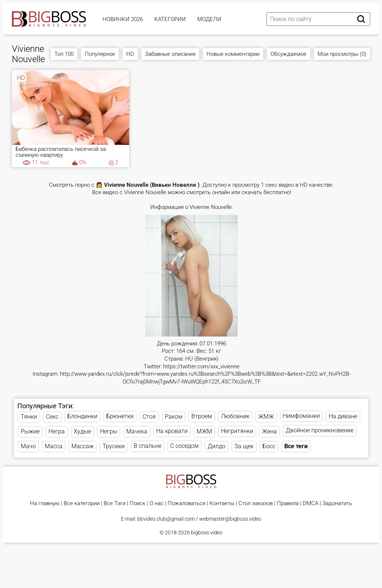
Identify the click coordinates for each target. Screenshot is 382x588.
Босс (269, 446)
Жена (269, 431)
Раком (174, 417)
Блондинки (82, 416)
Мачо (28, 446)
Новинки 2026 (123, 19)
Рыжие (30, 431)
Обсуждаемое (289, 54)
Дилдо (217, 446)
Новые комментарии (233, 54)
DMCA (311, 503)
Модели (209, 19)
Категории (170, 19)
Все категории (82, 503)
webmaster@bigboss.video (230, 519)
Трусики (114, 446)
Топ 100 (64, 54)
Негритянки (237, 431)
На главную (45, 503)
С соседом (185, 446)
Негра (57, 431)
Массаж (83, 446)
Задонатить (337, 503)
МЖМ (204, 431)
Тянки (29, 417)
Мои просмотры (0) (342, 54)
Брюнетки (120, 416)
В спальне (148, 446)
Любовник (235, 416)
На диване (343, 416)
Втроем (202, 416)
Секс (52, 417)
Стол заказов (256, 503)
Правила (288, 503)
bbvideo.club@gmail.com (166, 519)
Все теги (296, 446)
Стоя (149, 417)
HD (130, 54)
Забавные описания (170, 54)
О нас (157, 503)
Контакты (222, 503)
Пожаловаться (187, 503)
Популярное (100, 54)
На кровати (172, 431)
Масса (54, 446)
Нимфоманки (301, 416)
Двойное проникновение (320, 430)
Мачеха (137, 431)
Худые (82, 431)
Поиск (138, 503)
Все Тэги (115, 503)
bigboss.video (207, 533)
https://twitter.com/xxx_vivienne (201, 367)
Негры (109, 431)
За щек (244, 446)
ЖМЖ (266, 417)
